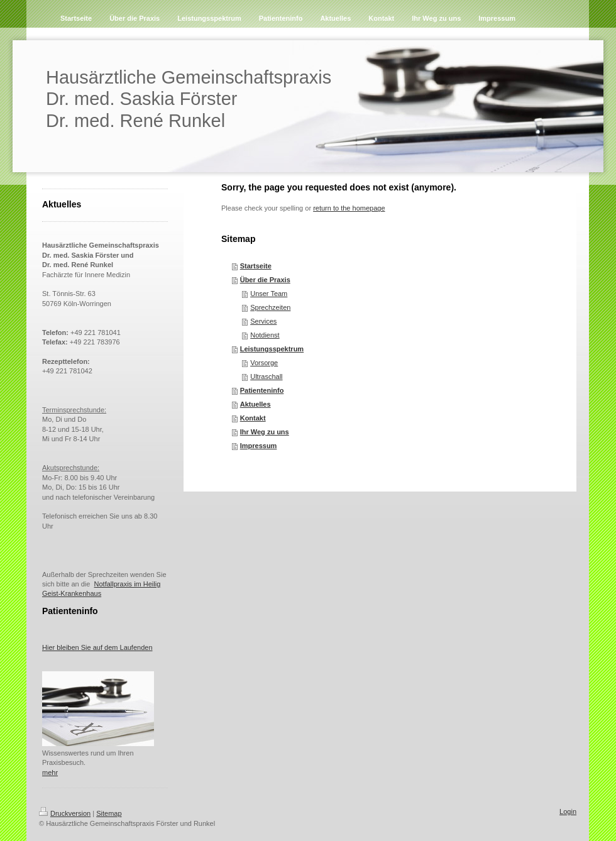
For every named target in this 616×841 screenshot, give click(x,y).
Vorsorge (264, 363)
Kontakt (253, 418)
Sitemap (109, 813)
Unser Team (269, 294)
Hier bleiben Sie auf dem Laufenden (97, 647)
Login (568, 811)
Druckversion (65, 813)
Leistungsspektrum (272, 349)
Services (263, 321)
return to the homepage (349, 208)
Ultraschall (266, 377)
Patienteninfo (262, 390)
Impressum (259, 446)
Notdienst (265, 335)
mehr (50, 772)
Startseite (256, 266)
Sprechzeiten (270, 307)
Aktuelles (256, 404)
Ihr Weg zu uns (265, 432)
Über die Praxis (265, 280)
